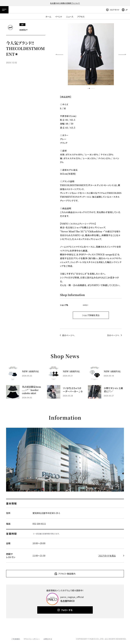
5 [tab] (94, 88)
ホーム (48, 17)
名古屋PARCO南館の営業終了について (65, 3)
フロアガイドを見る (107, 556)
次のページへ (113, 335)
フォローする (67, 610)
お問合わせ (48, 639)
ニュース (70, 17)
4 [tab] (92, 88)
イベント (59, 17)
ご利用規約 (16, 639)
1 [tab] (88, 88)
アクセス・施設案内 (67, 574)
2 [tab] (89, 88)
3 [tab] (91, 88)
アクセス (81, 17)
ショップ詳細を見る (91, 315)
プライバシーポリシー (32, 639)
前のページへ (68, 335)
